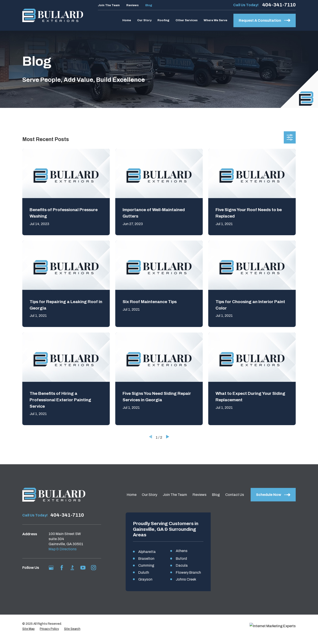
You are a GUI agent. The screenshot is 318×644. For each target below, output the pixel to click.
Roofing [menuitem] (163, 20)
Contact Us (235, 495)
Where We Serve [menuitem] (215, 20)
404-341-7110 (279, 5)
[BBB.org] (72, 568)
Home (132, 495)
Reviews (132, 5)
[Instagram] (94, 568)
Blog (149, 5)
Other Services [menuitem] (187, 20)
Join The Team (109, 5)
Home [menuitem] (127, 20)
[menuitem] (28, 635)
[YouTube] (83, 568)
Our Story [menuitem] (144, 20)
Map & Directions (63, 549)
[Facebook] (62, 568)
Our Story (150, 495)
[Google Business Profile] (51, 568)
